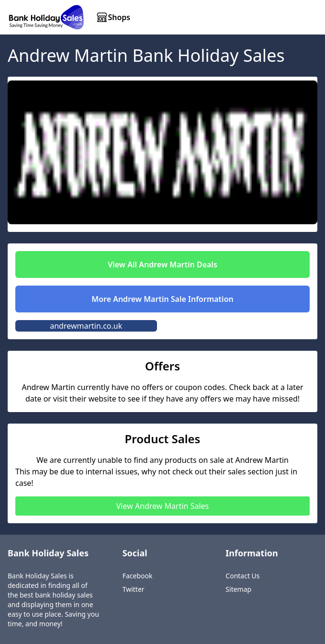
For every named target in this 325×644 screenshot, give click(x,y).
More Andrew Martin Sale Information (162, 299)
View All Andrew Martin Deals (162, 264)
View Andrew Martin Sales (163, 506)
